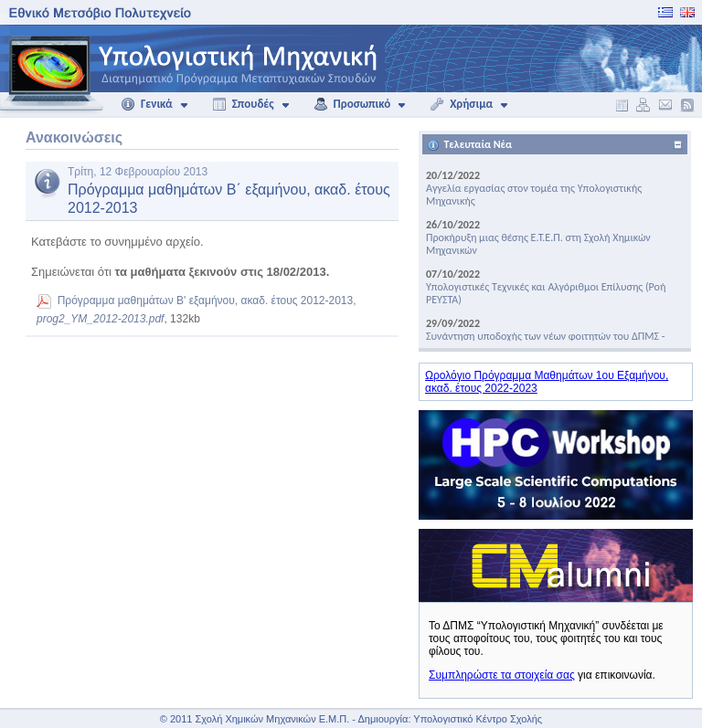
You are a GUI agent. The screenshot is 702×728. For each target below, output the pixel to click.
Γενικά (147, 104)
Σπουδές (243, 104)
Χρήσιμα (461, 104)
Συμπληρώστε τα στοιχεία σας (502, 675)
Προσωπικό (352, 104)
